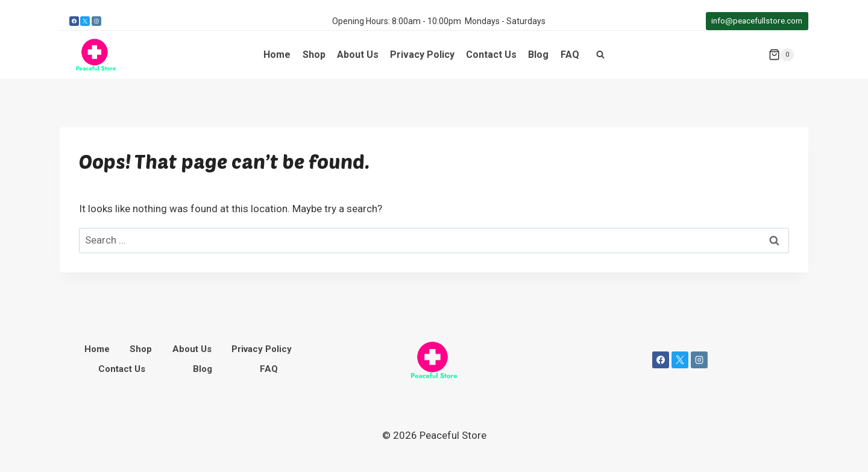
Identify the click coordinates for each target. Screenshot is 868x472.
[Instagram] (96, 21)
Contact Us (491, 55)
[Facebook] (74, 21)
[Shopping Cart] (781, 55)
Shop (314, 55)
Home (277, 55)
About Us (358, 55)
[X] (85, 21)
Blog (538, 55)
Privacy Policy (422, 55)
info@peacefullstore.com (757, 20)
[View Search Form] (600, 55)
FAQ (570, 55)
